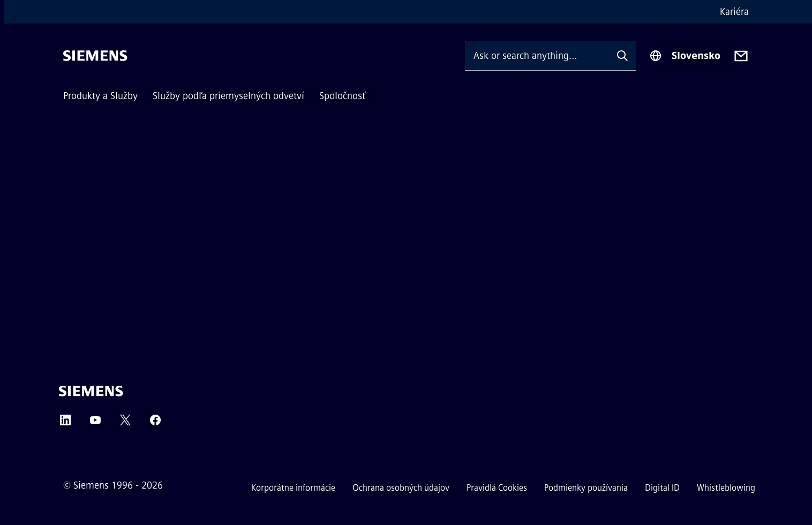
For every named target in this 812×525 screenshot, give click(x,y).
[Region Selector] (685, 56)
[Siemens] (95, 56)
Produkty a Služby (100, 96)
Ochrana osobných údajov (401, 488)
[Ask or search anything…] (537, 55)
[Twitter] (125, 423)
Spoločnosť (342, 96)
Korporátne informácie (293, 488)
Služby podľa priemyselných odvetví (228, 96)
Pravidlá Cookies (497, 488)
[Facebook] (155, 423)
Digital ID (662, 488)
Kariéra (734, 12)
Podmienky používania (586, 488)
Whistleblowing (726, 488)
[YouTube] (95, 423)
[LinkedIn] (65, 423)
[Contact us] (741, 56)
